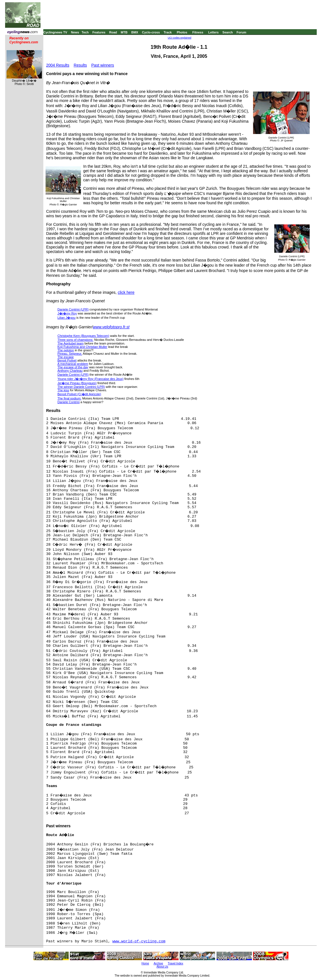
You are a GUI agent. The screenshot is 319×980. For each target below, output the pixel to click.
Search (228, 32)
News (75, 32)
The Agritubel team (70, 343)
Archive (158, 963)
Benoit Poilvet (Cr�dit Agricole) (79, 394)
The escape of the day (73, 367)
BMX (135, 32)
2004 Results (58, 65)
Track (168, 32)
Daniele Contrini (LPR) (73, 309)
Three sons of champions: (75, 340)
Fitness (198, 32)
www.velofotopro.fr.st (111, 327)
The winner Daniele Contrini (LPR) (81, 387)
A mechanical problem (73, 364)
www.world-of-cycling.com (139, 941)
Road (113, 32)
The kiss (63, 390)
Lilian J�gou (67, 318)
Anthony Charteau (70, 371)
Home (145, 963)
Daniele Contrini (68, 402)
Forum (241, 32)
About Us (162, 967)
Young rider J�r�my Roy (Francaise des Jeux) (90, 379)
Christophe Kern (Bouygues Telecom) (83, 336)
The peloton (66, 350)
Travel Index (176, 963)
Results (80, 65)
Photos (182, 32)
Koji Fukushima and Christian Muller (82, 347)
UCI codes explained (180, 38)
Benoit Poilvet (67, 360)
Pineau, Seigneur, (70, 354)
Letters (214, 32)
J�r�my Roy (67, 313)
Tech (85, 32)
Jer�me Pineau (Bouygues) (77, 383)
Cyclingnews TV (55, 32)
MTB (124, 32)
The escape (66, 357)
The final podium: (69, 398)
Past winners (103, 65)
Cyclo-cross (151, 32)
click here (126, 292)
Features (99, 32)
